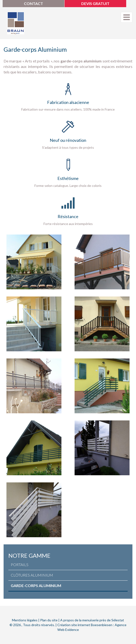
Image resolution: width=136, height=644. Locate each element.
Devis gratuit (95, 3)
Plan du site (49, 620)
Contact (33, 3)
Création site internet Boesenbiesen (85, 625)
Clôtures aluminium (32, 575)
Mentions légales (25, 620)
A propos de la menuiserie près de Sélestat (92, 620)
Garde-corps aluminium (36, 585)
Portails (20, 565)
